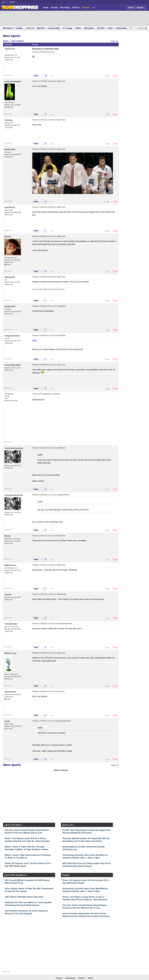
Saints (110, 28)
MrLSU (8, 536)
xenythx (8, 595)
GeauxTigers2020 (12, 365)
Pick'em (76, 7)
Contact (81, 978)
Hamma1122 (10, 692)
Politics (78, 28)
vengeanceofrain (12, 336)
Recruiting (65, 7)
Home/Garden (121, 28)
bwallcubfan (10, 149)
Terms (90, 978)
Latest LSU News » (13, 825)
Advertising (70, 978)
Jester (7, 721)
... (94, 7)
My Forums (8, 28)
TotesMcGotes (11, 624)
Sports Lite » (68, 825)
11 (45, 76)
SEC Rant (101, 28)
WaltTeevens (10, 565)
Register (12, 2)
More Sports (89, 28)
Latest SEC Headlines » (16, 875)
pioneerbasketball (13, 82)
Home (46, 7)
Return (6, 41)
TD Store (86, 7)
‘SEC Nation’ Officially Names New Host (24, 897)
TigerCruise (10, 49)
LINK (34, 340)
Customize (140, 28)
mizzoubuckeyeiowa (14, 448)
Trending (19, 28)
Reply (36, 76)
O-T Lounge (67, 28)
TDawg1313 (10, 277)
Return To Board (61, 770)
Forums (54, 7)
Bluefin (8, 237)
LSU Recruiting (54, 28)
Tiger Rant (41, 28)
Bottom (21, 41)
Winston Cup (10, 653)
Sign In (4, 2)
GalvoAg (8, 120)
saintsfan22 (10, 207)
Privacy (59, 978)
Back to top (8, 75)
